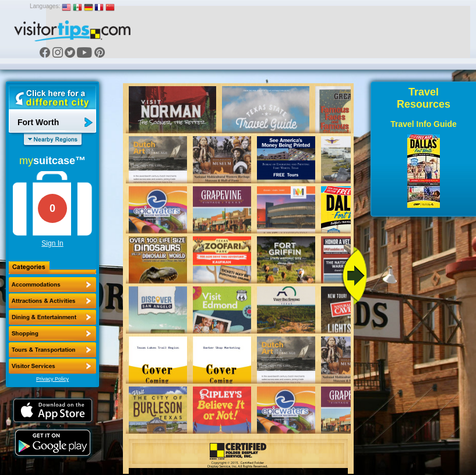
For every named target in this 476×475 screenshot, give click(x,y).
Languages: (45, 6)
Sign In (52, 243)
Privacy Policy (52, 379)
